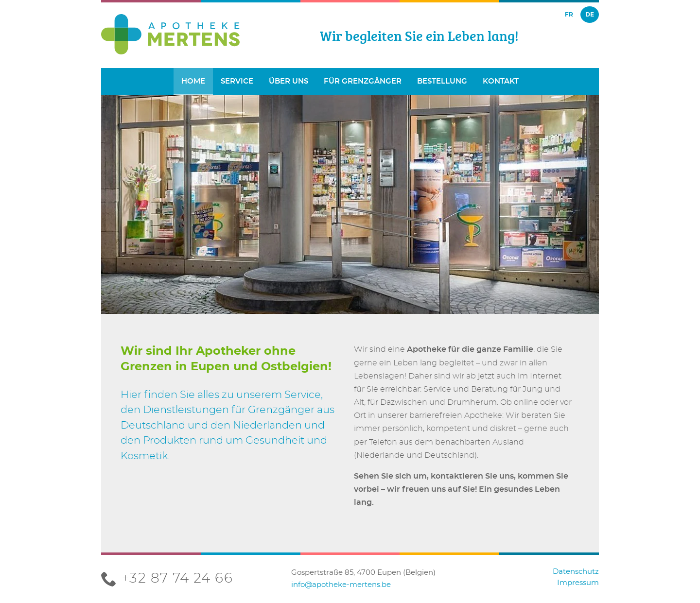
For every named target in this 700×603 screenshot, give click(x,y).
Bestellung (442, 81)
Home (193, 81)
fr (569, 14)
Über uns (289, 81)
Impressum (578, 583)
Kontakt (501, 81)
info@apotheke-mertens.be (341, 585)
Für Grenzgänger (363, 81)
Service (237, 81)
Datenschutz (576, 572)
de (590, 14)
